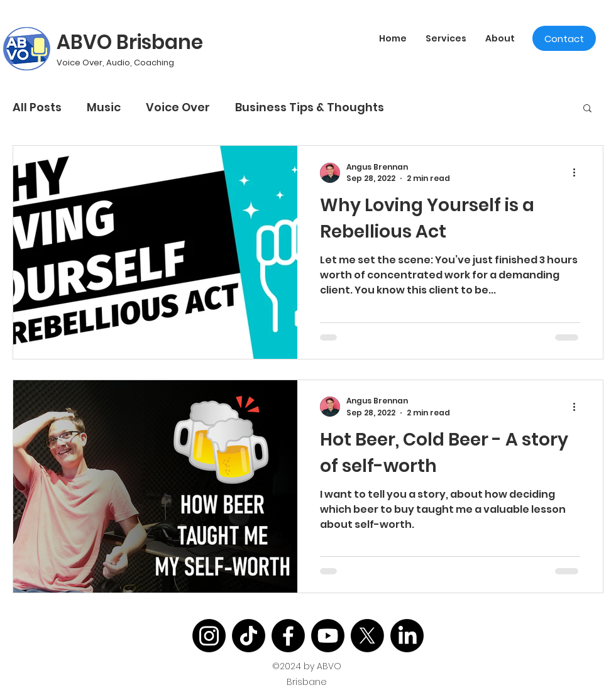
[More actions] (578, 173)
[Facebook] (288, 636)
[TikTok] (249, 636)
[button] (587, 109)
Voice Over (178, 107)
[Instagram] (209, 636)
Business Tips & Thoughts (310, 107)
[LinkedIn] (407, 636)
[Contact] (564, 38)
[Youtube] (328, 636)
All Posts (37, 107)
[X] (367, 636)
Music (104, 107)
